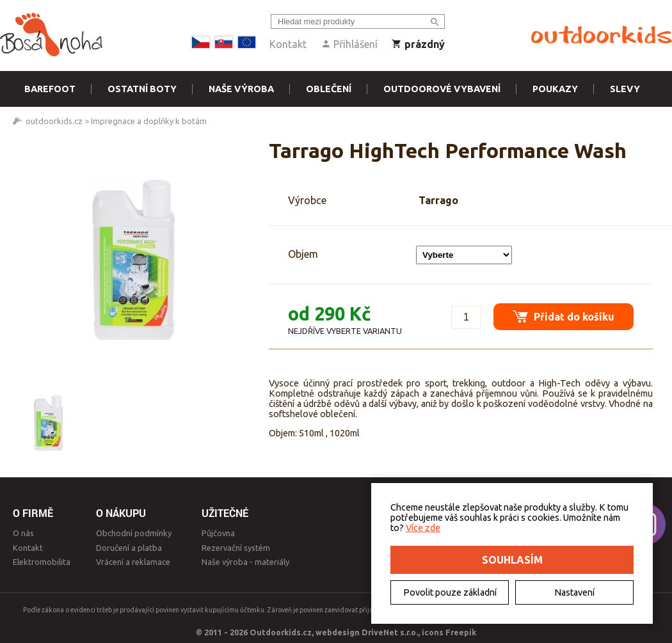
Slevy (625, 89)
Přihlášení (349, 44)
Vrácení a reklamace (133, 562)
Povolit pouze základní (450, 592)
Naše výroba (241, 89)
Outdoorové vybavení (442, 89)
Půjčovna (218, 533)
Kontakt (288, 44)
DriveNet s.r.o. (390, 632)
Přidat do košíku (564, 316)
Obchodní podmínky (134, 533)
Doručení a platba (129, 548)
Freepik (461, 632)
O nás (23, 533)
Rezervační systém (236, 548)
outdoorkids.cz (54, 121)
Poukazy (555, 89)
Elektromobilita (42, 562)
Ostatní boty (142, 89)
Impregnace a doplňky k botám (149, 121)
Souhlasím (512, 560)
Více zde (423, 528)
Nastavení (574, 592)
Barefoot (50, 89)
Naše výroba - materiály (245, 562)
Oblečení (329, 89)
